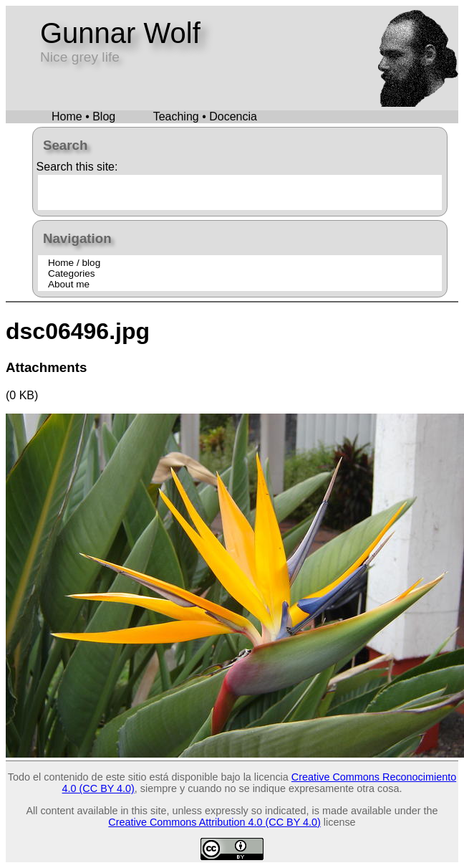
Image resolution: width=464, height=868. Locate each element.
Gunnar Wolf (120, 33)
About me (69, 284)
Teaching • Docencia (205, 116)
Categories (72, 273)
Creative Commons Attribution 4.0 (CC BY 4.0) (214, 822)
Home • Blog (83, 116)
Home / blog (74, 263)
